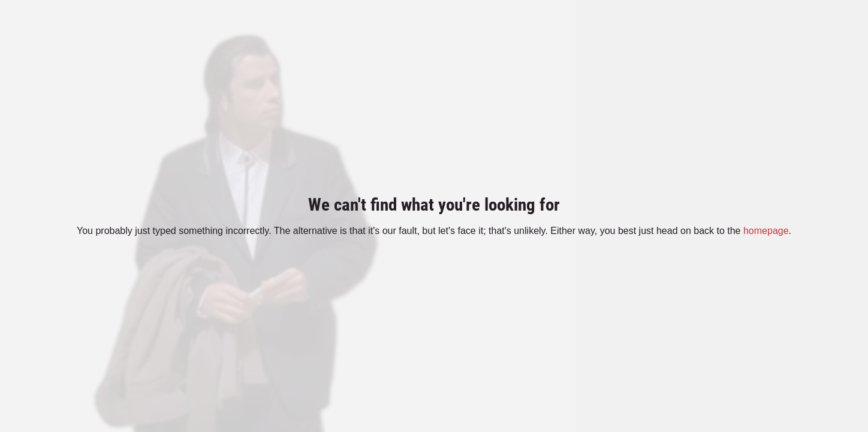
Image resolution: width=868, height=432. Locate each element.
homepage (766, 231)
